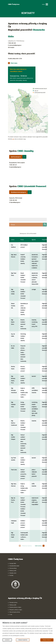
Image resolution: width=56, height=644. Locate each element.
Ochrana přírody (13, 568)
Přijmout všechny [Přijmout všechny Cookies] (47, 640)
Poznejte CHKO (13, 563)
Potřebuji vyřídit (13, 571)
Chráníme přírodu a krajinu (15, 607)
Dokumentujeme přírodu (15, 612)
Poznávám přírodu (13, 602)
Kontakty (11, 575)
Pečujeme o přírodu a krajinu (16, 610)
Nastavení (7, 640)
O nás (11, 614)
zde (13, 139)
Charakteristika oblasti (14, 566)
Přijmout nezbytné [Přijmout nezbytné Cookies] (23, 640)
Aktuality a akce (13, 573)
